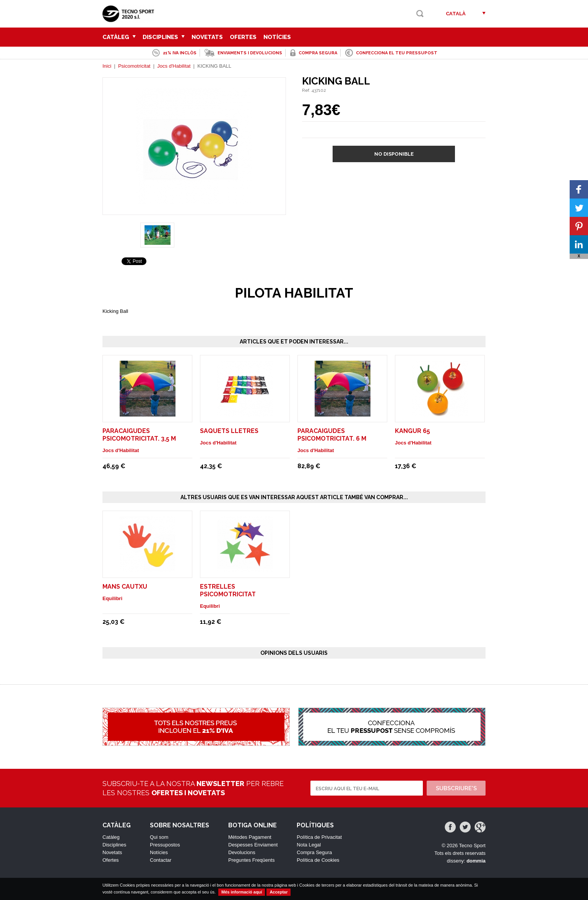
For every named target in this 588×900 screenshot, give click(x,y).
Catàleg (119, 37)
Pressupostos (165, 845)
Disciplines (164, 37)
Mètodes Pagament (250, 837)
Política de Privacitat (319, 837)
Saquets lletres (229, 431)
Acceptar (279, 892)
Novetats (207, 37)
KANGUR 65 (413, 431)
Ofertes (243, 37)
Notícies (277, 37)
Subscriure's (456, 788)
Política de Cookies (318, 860)
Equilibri (112, 598)
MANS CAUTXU (125, 587)
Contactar (161, 860)
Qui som (159, 837)
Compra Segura (314, 852)
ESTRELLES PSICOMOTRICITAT (228, 590)
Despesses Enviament (253, 845)
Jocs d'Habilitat (174, 66)
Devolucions (242, 852)
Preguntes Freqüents (251, 860)
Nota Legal (309, 845)
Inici (107, 66)
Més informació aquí (242, 892)
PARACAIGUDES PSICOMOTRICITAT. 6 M (332, 435)
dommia (476, 861)
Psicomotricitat (134, 66)
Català (456, 14)
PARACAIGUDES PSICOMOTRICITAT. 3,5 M (139, 435)
